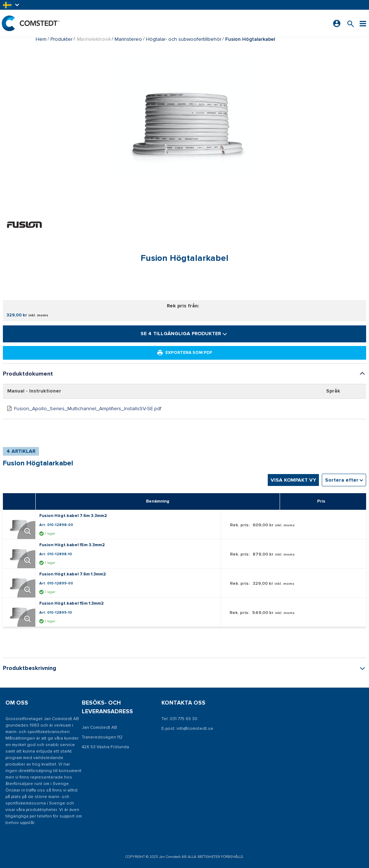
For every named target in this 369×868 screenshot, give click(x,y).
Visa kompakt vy (293, 480)
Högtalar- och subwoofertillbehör (184, 39)
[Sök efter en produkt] (351, 23)
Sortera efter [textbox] (342, 480)
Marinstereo (128, 39)
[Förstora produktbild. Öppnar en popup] (26, 530)
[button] (12, 5)
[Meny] (363, 23)
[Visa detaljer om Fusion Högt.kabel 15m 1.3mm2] (21, 612)
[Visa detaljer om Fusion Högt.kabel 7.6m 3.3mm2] (21, 525)
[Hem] (31, 23)
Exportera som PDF (184, 353)
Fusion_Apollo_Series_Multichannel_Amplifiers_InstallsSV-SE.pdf (88, 409)
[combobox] (344, 480)
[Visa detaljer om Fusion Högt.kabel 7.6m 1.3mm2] (21, 583)
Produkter (61, 39)
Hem (41, 39)
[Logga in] (337, 23)
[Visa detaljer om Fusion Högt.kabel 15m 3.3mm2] (21, 554)
